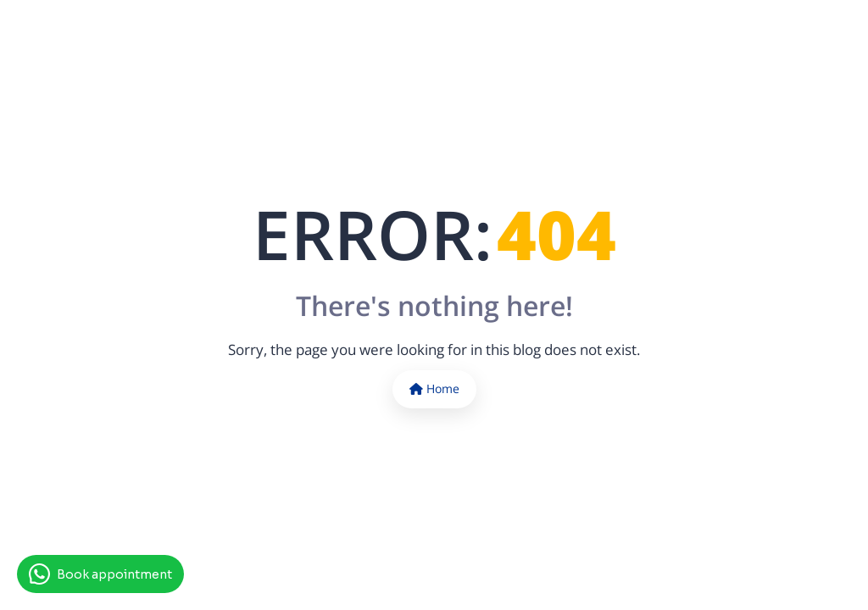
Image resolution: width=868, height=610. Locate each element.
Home (434, 388)
